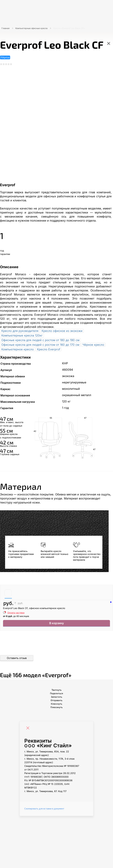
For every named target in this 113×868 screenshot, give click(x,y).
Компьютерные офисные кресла (31, 28)
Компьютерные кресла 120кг (22, 337)
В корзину (57, 625)
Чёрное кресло (93, 346)
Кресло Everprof (49, 350)
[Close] (29, 731)
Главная (6, 28)
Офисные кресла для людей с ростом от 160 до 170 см (40, 346)
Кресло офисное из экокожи (62, 332)
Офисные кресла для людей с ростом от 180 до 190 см (40, 341)
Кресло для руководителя (20, 332)
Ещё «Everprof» (54, 676)
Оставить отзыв (17, 660)
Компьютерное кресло (18, 350)
